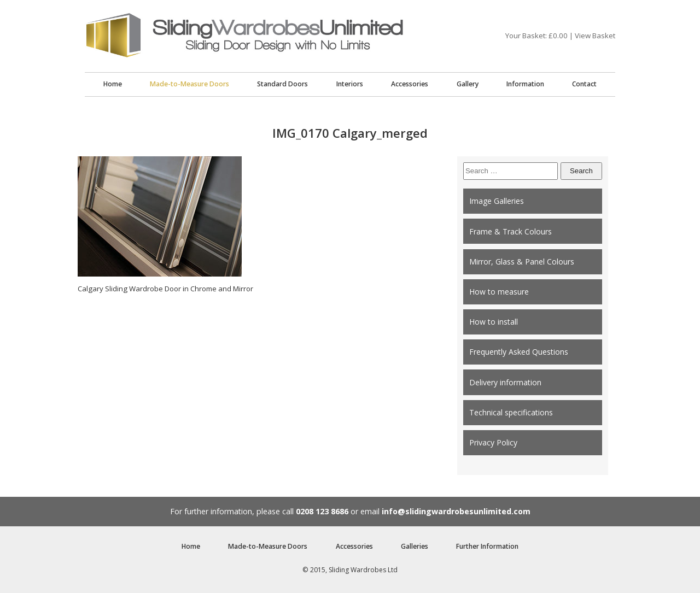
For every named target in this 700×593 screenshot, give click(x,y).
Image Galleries (497, 201)
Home (113, 84)
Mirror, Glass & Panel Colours (522, 262)
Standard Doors (282, 84)
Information (525, 84)
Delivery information (505, 382)
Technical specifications (511, 412)
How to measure (499, 292)
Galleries (415, 546)
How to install (494, 322)
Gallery (468, 84)
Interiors (350, 84)
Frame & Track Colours (511, 231)
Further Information (487, 546)
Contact (584, 84)
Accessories (410, 84)
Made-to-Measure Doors (189, 84)
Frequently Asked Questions (519, 352)
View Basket (595, 36)
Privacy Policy (493, 442)
